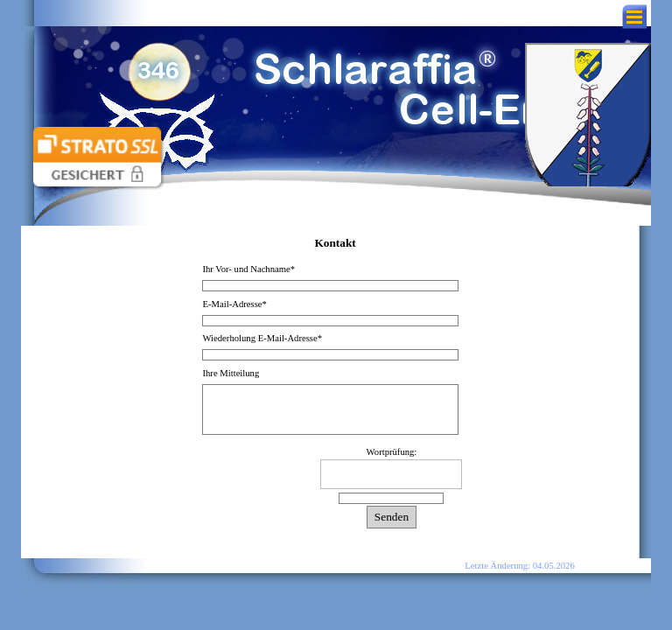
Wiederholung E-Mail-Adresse (262, 338)
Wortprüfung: (392, 452)
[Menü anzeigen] (634, 17)
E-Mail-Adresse (234, 304)
